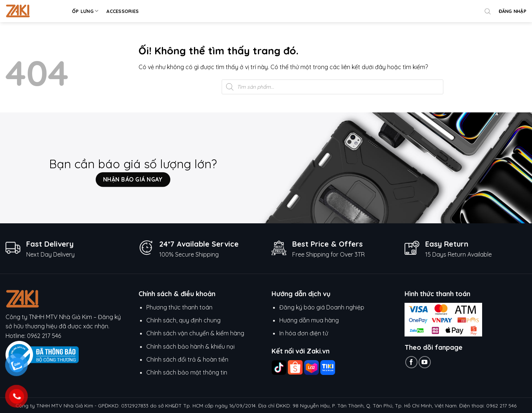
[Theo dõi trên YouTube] (425, 362)
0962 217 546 (44, 336)
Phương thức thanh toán (179, 307)
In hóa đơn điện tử (304, 333)
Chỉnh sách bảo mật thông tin (187, 372)
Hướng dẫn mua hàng (310, 320)
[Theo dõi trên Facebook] (411, 362)
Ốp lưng (85, 11)
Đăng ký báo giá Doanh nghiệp (322, 307)
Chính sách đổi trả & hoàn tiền (187, 359)
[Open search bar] (488, 11)
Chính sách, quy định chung (183, 320)
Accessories (122, 11)
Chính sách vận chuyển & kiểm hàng (195, 333)
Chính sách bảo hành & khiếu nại (190, 346)
